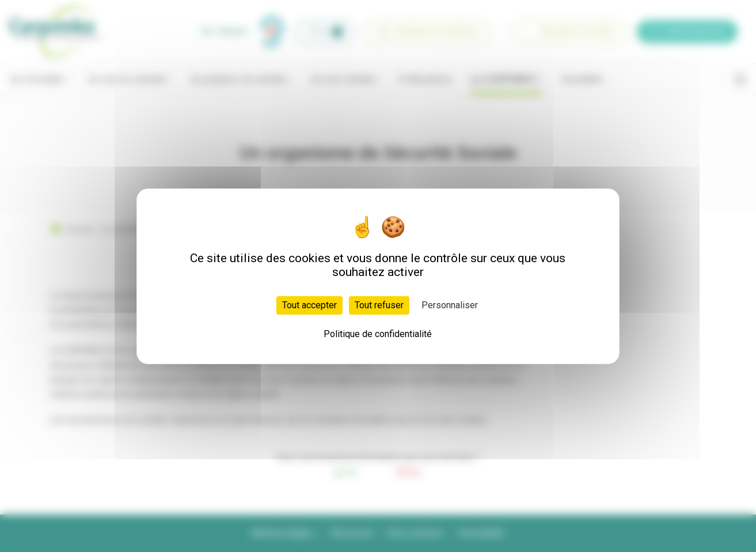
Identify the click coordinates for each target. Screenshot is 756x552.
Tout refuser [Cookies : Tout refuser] (379, 305)
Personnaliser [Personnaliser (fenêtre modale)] (450, 305)
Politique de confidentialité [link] (378, 334)
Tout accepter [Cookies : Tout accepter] (309, 305)
